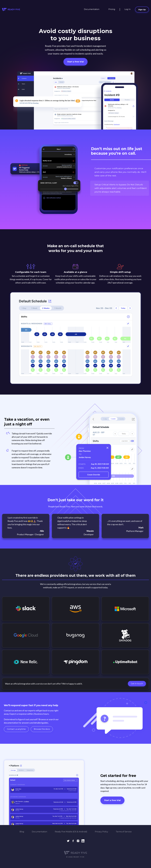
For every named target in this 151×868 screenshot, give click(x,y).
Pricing (112, 9)
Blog (22, 832)
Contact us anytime (16, 729)
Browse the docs (42, 729)
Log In (127, 9)
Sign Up (142, 10)
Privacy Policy (101, 832)
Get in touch (137, 684)
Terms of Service (124, 832)
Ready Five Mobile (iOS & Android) (71, 832)
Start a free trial (75, 62)
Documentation (92, 9)
